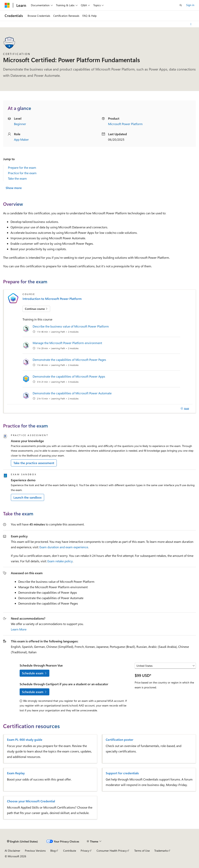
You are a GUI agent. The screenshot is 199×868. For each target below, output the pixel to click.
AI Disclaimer (12, 851)
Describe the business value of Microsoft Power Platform (71, 326)
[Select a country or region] (165, 666)
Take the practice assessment (34, 463)
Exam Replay (16, 773)
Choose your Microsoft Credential (31, 801)
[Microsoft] (7, 5)
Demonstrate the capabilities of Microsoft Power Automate (72, 393)
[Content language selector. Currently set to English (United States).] (22, 842)
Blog (53, 851)
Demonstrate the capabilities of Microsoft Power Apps (69, 376)
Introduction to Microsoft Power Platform (52, 299)
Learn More (19, 629)
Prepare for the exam (22, 167)
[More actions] (191, 24)
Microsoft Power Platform (125, 124)
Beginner (20, 124)
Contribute (70, 851)
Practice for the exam (22, 173)
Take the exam (17, 178)
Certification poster (120, 740)
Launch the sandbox (27, 497)
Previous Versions (35, 851)
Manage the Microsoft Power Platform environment (67, 343)
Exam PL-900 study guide (25, 740)
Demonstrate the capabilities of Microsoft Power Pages (69, 360)
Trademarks (161, 851)
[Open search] (181, 5)
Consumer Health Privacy (112, 851)
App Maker (21, 139)
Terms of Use (142, 851)
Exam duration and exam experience (64, 547)
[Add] (185, 409)
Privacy (85, 851)
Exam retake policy (60, 561)
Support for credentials (122, 773)
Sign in (190, 5)
